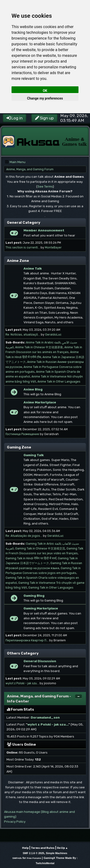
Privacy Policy (15, 821)
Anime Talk (33, 268)
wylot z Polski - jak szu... (22, 683)
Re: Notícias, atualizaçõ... (23, 335)
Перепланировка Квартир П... (27, 640)
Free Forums (34, 858)
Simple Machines (57, 853)
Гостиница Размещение (22, 434)
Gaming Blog (34, 596)
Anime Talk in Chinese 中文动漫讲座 (39, 347)
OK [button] (45, 91)
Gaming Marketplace (41, 608)
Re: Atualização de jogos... (24, 536)
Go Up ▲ (62, 848)
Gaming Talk (34, 455)
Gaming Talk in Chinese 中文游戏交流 (40, 549)
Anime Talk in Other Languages (59, 382)
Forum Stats (21, 709)
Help (25, 848)
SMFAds (17, 858)
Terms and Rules (43, 848)
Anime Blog (33, 389)
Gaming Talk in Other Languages (51, 588)
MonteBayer (53, 248)
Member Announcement (44, 230)
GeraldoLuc (53, 335)
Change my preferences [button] (45, 98)
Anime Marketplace (40, 402)
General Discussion (40, 661)
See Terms (45, 186)
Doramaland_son (45, 717)
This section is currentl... (23, 248)
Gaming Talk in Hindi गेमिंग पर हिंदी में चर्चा (31, 558)
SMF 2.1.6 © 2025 (33, 853)
